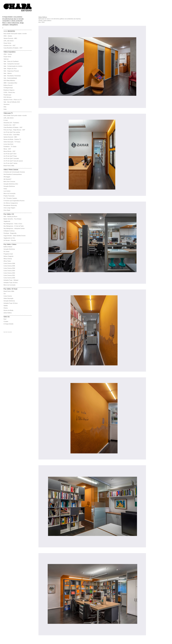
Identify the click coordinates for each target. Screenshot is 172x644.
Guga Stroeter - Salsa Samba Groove (15, 236)
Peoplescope (7, 95)
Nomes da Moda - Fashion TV (12, 139)
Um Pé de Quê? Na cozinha (12, 132)
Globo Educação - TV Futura (12, 142)
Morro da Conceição (9, 193)
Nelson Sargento (8, 256)
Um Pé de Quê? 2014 (10, 154)
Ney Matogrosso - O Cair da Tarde (14, 226)
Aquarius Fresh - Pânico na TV (13, 100)
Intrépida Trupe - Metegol (11, 280)
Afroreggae (7, 177)
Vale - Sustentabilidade (10, 78)
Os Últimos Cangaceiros (11, 203)
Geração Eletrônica (9, 186)
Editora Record (8, 85)
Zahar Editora (8, 313)
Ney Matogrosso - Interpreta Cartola (14, 228)
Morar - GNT (7, 149)
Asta (5, 107)
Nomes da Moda (8, 310)
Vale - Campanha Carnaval (11, 64)
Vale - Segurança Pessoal (11, 71)
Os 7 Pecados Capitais (10, 198)
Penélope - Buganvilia (10, 233)
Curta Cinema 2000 (9, 278)
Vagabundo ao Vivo (9, 238)
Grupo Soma (7, 43)
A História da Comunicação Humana (14, 172)
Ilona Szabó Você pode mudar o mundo (15, 34)
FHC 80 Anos (7, 97)
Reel (5, 319)
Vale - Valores (8, 73)
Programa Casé (8, 254)
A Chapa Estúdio (8, 324)
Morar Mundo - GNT (9, 151)
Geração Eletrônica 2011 (11, 184)
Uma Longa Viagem (9, 208)
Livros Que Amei (8, 144)
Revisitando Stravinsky (10, 205)
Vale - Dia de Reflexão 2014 (12, 102)
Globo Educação (8, 298)
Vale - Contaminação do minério (13, 66)
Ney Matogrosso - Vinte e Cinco (13, 224)
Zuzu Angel (7, 210)
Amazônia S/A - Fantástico (11, 123)
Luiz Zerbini (7, 191)
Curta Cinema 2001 (9, 275)
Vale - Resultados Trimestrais (12, 76)
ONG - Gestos (8, 36)
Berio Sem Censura (9, 182)
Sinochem (7, 104)
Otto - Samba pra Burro (10, 216)
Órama (6, 308)
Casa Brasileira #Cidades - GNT (13, 48)
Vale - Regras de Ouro (10, 69)
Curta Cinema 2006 (9, 263)
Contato (6, 321)
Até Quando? (7, 179)
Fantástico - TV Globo (10, 147)
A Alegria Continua (9, 231)
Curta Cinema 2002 (9, 273)
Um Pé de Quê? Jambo (10, 163)
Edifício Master (8, 247)
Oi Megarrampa (8, 88)
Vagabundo (7, 221)
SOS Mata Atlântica (9, 80)
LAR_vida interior (9, 41)
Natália (6, 306)
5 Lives (6, 120)
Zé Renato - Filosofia (10, 240)
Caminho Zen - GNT (9, 45)
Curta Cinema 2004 (9, 268)
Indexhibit (10, 332)
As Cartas (6, 251)
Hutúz (5, 189)
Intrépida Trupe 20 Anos (11, 283)
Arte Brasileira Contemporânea (13, 174)
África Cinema (8, 259)
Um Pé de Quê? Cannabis (11, 158)
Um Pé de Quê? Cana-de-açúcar (13, 161)
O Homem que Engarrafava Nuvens (14, 201)
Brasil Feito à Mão (9, 166)
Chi (5, 294)
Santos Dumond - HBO (10, 38)
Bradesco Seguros (9, 90)
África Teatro (7, 261)
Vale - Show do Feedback (11, 61)
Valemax (6, 59)
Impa (5, 109)
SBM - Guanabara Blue (10, 83)
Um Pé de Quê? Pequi (10, 156)
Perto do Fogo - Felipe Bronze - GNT (14, 130)
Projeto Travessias (9, 196)
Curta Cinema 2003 (9, 271)
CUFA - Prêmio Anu (9, 92)
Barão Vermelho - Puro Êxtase (12, 219)
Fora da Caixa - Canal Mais (12, 135)
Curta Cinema (8, 296)
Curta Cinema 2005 (9, 266)
